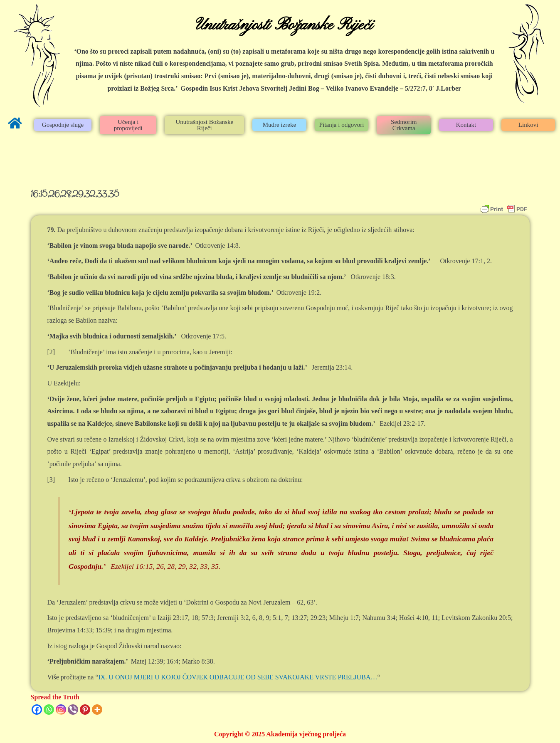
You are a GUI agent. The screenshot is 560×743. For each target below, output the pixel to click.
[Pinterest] (85, 710)
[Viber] (73, 710)
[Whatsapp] (49, 710)
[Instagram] (61, 710)
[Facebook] (37, 710)
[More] (97, 710)
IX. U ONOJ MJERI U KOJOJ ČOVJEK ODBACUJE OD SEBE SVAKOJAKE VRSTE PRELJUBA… (238, 677)
